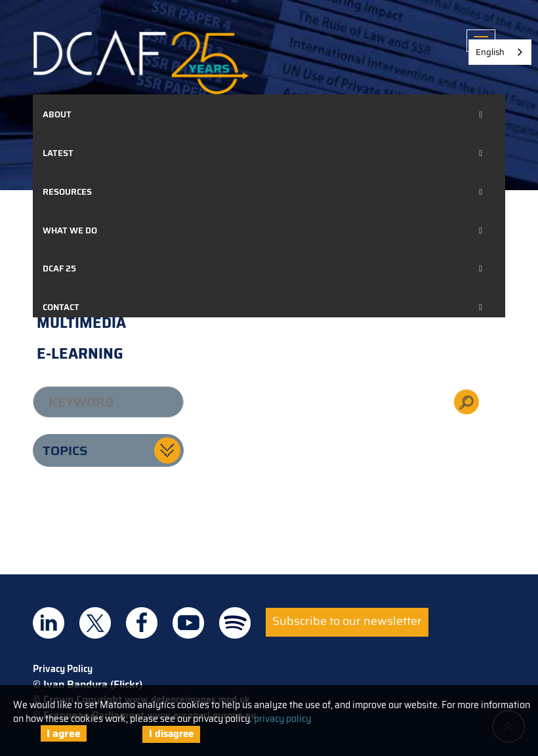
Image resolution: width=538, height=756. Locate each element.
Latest (58, 153)
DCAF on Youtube (188, 623)
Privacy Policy (63, 669)
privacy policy (282, 719)
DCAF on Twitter (95, 623)
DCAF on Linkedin (49, 623)
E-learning (80, 354)
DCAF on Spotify (235, 623)
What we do (70, 230)
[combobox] (500, 52)
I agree (64, 733)
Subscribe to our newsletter (347, 621)
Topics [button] (65, 450)
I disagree (171, 734)
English (490, 52)
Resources (67, 192)
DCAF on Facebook (142, 623)
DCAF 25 (59, 269)
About (57, 114)
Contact (61, 307)
